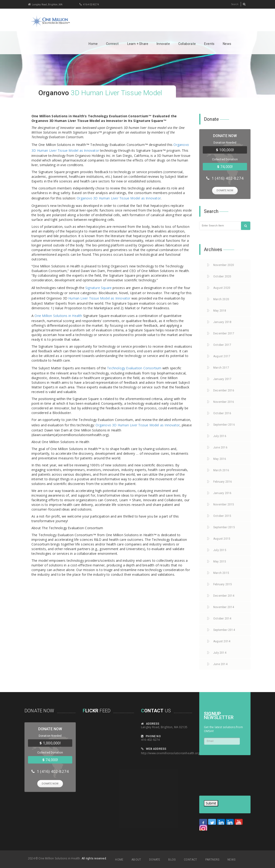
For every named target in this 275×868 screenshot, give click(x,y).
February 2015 (223, 584)
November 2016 (224, 401)
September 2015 (224, 527)
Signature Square (98, 288)
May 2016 (220, 458)
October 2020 (222, 276)
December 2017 (224, 333)
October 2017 (222, 344)
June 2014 (220, 664)
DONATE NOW (225, 190)
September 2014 (224, 629)
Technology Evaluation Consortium (134, 368)
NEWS (231, 859)
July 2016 (220, 436)
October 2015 (222, 515)
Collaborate (187, 44)
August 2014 (222, 641)
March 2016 (221, 470)
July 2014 (220, 652)
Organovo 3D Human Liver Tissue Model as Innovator (119, 198)
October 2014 (222, 618)
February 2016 (223, 481)
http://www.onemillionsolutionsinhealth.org (170, 753)
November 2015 (224, 504)
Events (209, 44)
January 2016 (222, 493)
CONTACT (190, 859)
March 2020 (221, 299)
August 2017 (222, 356)
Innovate (163, 44)
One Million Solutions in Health (58, 316)
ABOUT (136, 859)
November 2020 (224, 265)
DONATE (155, 859)
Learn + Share (138, 44)
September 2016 (224, 424)
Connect (112, 44)
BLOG (172, 859)
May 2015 (220, 561)
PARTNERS (212, 859)
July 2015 (220, 550)
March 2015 (221, 572)
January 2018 (222, 322)
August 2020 (222, 287)
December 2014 (224, 595)
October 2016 (222, 413)
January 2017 (222, 379)
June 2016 (220, 447)
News (227, 44)
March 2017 (221, 367)
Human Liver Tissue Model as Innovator (99, 298)
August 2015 (222, 538)
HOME (119, 859)
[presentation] (218, 774)
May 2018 (220, 310)
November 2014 (224, 607)
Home (93, 44)
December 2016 (224, 390)
